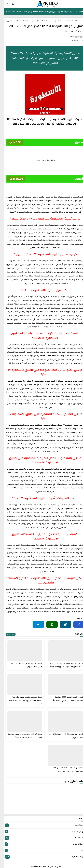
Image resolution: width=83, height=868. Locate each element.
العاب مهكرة (41, 838)
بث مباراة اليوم (41, 844)
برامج (41, 850)
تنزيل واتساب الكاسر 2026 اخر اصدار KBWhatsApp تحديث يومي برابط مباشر (64, 699)
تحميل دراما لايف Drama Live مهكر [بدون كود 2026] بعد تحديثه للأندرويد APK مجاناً (63, 665)
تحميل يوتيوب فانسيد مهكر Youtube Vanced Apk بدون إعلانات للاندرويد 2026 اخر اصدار (21, 700)
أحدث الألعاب (41, 825)
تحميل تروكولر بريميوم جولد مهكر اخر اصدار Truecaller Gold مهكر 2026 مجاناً (21, 736)
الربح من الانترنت (41, 832)
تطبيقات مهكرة (60, 12)
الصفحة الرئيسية (72, 12)
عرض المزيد (7, 634)
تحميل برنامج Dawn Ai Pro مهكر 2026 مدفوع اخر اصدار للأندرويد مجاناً (64, 770)
